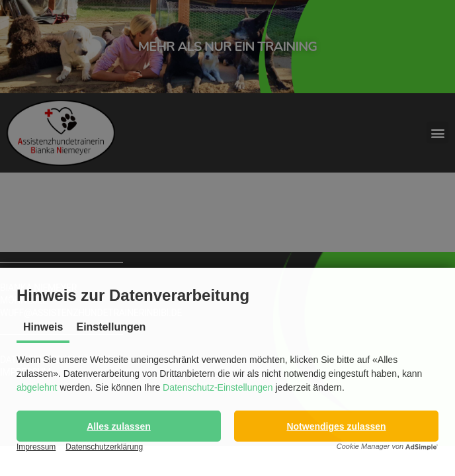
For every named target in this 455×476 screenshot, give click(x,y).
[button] (119, 426)
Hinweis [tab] (43, 327)
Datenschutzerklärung (104, 447)
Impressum (36, 447)
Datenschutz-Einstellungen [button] (218, 387)
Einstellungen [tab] (111, 327)
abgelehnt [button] (37, 387)
